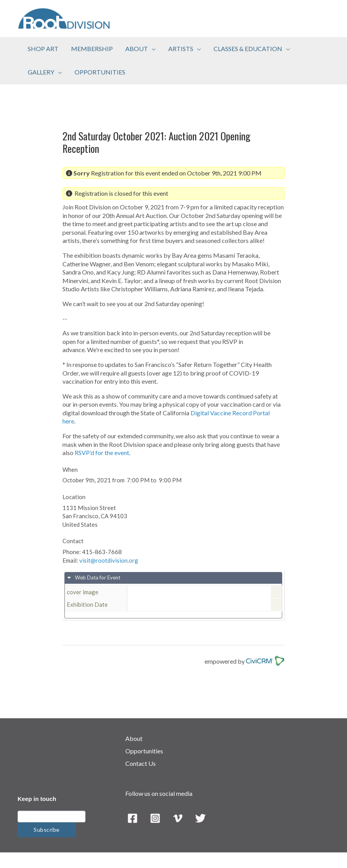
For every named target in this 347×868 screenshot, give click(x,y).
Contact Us (141, 763)
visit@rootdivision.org (109, 560)
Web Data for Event (97, 577)
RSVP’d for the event (102, 453)
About (134, 738)
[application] (152, 49)
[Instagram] (155, 818)
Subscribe (47, 830)
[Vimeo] (178, 818)
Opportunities (144, 751)
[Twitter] (200, 818)
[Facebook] (133, 818)
